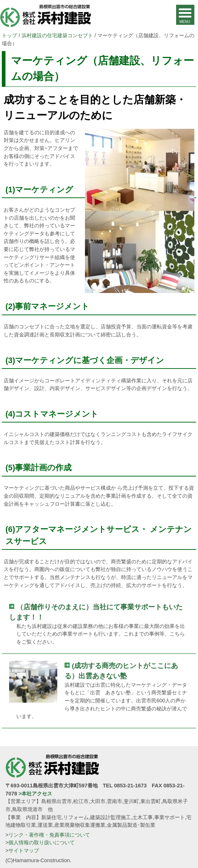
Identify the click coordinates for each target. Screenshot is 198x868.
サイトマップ (24, 850)
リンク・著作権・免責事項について (49, 835)
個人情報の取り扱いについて (42, 842)
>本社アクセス (35, 794)
